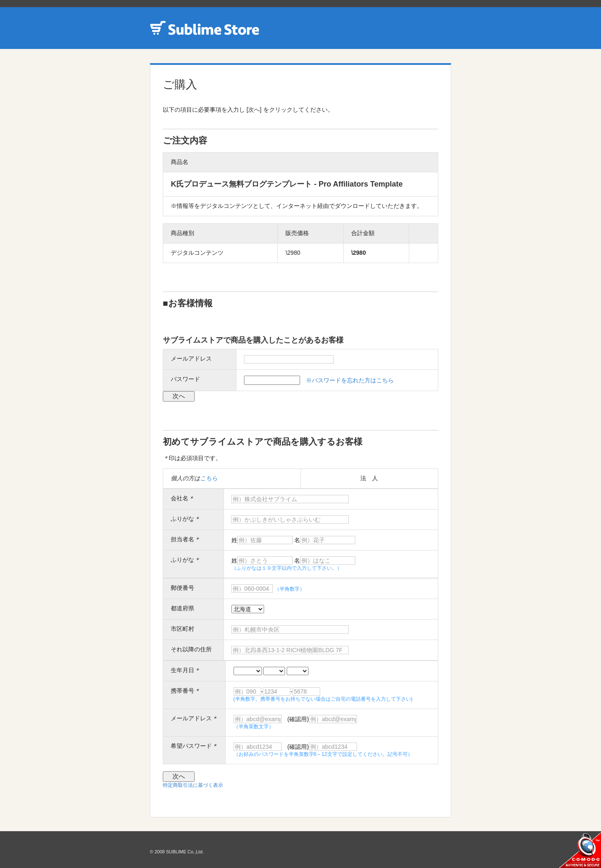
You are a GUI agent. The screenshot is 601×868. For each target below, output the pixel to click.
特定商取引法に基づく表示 (193, 785)
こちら (209, 478)
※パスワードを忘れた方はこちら (350, 380)
